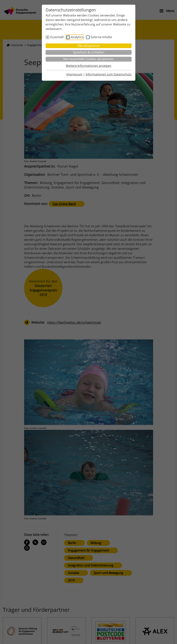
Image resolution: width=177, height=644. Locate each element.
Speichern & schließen (89, 52)
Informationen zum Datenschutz (109, 74)
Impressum (74, 74)
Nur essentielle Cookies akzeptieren (88, 59)
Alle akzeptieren (89, 46)
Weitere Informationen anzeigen (89, 66)
